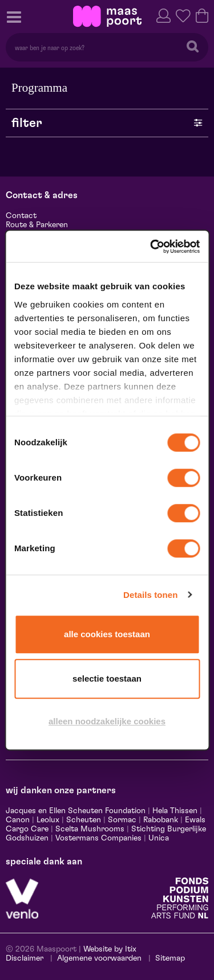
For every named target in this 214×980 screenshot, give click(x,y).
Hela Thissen (175, 811)
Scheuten (84, 820)
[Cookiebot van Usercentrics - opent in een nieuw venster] (152, 247)
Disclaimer (25, 958)
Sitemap (170, 958)
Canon (18, 820)
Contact (21, 216)
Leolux (48, 820)
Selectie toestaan (107, 678)
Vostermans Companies (98, 838)
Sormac (122, 820)
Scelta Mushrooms (89, 829)
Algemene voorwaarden (99, 958)
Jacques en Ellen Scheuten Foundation (76, 811)
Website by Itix (110, 949)
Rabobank (161, 820)
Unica (159, 838)
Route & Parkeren (37, 225)
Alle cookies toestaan (107, 634)
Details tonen (150, 595)
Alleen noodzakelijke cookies (107, 721)
